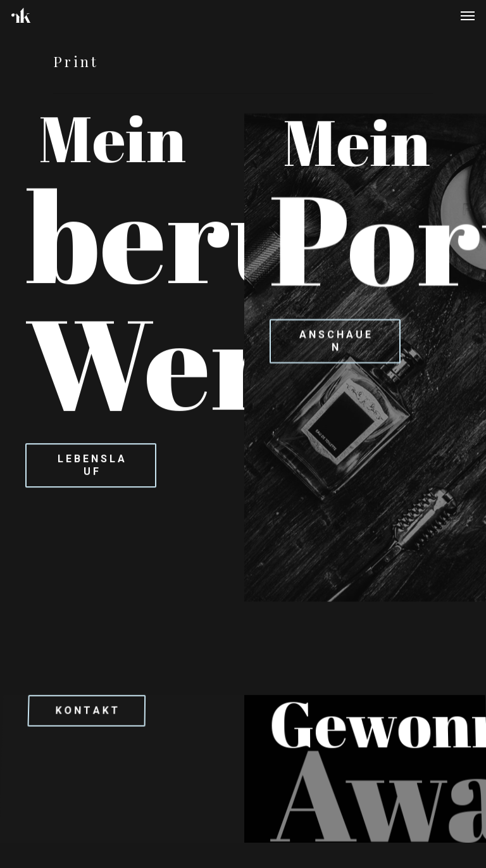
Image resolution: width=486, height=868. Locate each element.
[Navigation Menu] (468, 15)
